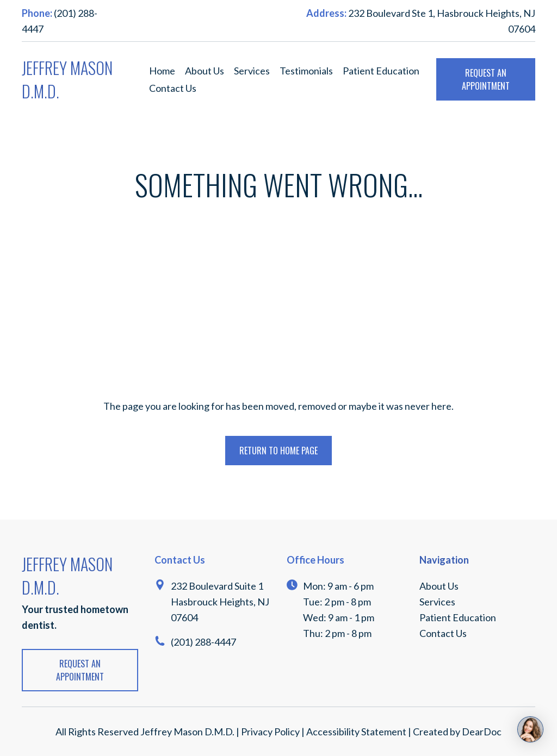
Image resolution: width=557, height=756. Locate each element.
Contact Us (173, 88)
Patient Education (381, 71)
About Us (205, 71)
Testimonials (306, 71)
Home (162, 71)
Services (252, 71)
